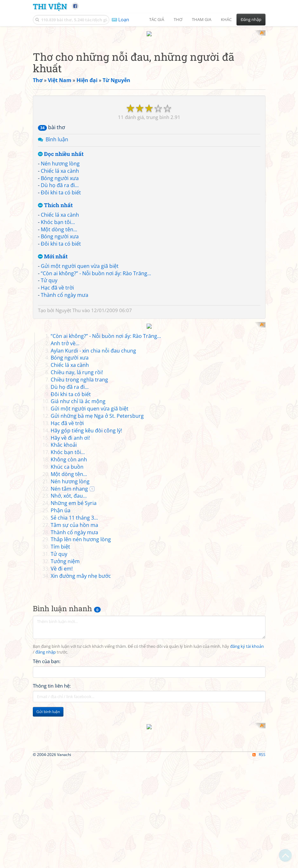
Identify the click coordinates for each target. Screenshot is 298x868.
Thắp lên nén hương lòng (81, 704)
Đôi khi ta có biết (61, 276)
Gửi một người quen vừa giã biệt (80, 349)
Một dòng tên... (59, 312)
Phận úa (61, 675)
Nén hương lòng (60, 247)
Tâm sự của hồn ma (74, 690)
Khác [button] (226, 19)
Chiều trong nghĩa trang (79, 544)
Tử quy (49, 364)
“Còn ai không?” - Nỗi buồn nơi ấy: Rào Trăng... (96, 356)
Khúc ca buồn (67, 632)
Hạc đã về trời (57, 371)
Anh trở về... (65, 508)
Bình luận (57, 223)
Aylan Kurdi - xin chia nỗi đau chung (93, 515)
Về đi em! (62, 733)
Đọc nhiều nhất (61, 238)
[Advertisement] (149, 75)
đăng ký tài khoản (247, 812)
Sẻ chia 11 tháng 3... (74, 683)
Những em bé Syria (74, 668)
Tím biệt (60, 712)
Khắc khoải (64, 610)
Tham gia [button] (202, 19)
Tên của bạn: (47, 826)
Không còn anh (69, 625)
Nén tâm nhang (69, 654)
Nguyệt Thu (68, 393)
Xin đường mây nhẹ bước (81, 741)
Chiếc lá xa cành (60, 254)
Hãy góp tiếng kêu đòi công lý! (86, 595)
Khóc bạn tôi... (58, 305)
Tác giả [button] (157, 19)
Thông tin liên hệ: (52, 851)
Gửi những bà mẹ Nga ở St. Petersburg (97, 581)
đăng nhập (46, 817)
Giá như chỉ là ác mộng (78, 566)
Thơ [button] (178, 19)
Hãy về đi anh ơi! (70, 603)
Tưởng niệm (65, 726)
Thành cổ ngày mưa (65, 378)
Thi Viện (50, 6)
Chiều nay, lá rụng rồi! (77, 537)
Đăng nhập (251, 19)
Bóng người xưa (60, 261)
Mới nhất (53, 340)
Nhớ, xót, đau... (69, 661)
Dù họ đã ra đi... (60, 269)
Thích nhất (55, 289)
